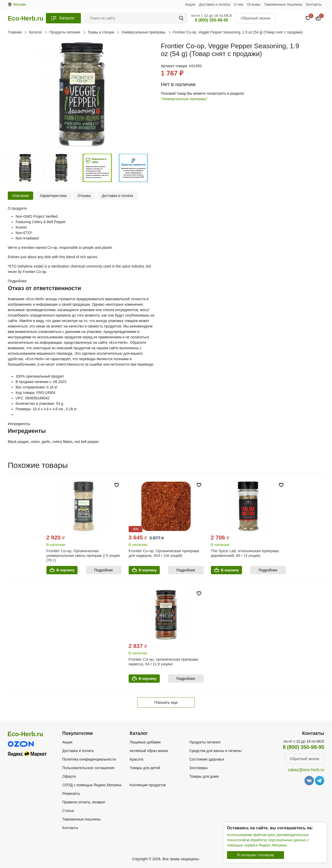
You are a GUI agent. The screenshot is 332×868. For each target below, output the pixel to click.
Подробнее (104, 570)
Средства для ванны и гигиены (215, 751)
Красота (136, 759)
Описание (20, 196)
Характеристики (53, 196)
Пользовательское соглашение (88, 768)
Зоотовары (199, 768)
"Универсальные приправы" (184, 99)
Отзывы (254, 4)
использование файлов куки (251, 835)
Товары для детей (145, 768)
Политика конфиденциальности (89, 759)
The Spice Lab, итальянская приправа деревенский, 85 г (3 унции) (245, 553)
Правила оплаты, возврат (84, 802)
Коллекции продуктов (148, 785)
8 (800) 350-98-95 (212, 20)
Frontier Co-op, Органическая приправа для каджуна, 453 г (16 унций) (164, 553)
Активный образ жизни (149, 751)
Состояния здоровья (207, 759)
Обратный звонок (255, 18)
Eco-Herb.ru (26, 18)
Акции (190, 4)
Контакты (314, 4)
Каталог (67, 18)
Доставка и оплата (215, 4)
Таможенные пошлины (283, 4)
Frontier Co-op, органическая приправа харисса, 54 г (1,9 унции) (164, 662)
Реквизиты (71, 794)
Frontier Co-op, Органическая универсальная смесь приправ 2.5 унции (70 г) (83, 555)
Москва (20, 4)
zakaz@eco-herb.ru (306, 770)
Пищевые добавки (145, 742)
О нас (239, 4)
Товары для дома (204, 776)
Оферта (69, 776)
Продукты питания (205, 742)
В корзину (66, 570)
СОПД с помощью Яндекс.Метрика (92, 785)
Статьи (68, 811)
